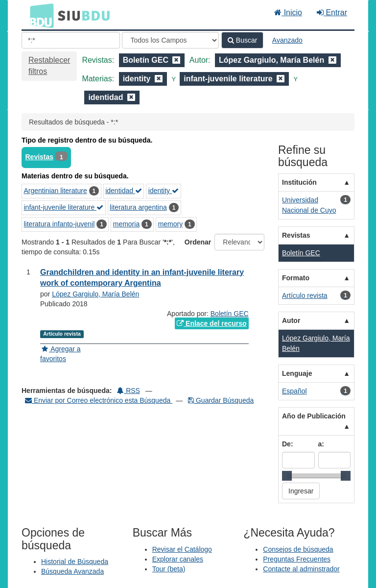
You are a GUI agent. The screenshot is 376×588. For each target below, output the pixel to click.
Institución (299, 182)
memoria (126, 224)
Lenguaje (297, 373)
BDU (39, 15)
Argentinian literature (56, 191)
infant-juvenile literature (64, 207)
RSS (129, 391)
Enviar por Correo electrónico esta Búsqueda (99, 400)
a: (321, 444)
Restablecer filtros (49, 66)
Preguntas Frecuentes (297, 559)
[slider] (287, 476)
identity (164, 191)
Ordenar (198, 242)
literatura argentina (138, 207)
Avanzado (287, 40)
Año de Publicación (314, 416)
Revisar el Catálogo (182, 549)
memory (171, 224)
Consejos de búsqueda (298, 549)
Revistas (40, 157)
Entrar (332, 12)
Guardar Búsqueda (221, 400)
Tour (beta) (169, 569)
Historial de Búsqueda (75, 562)
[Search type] (170, 40)
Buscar (242, 40)
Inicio (288, 12)
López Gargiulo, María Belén (95, 294)
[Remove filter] (176, 60)
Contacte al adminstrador (301, 569)
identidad (124, 191)
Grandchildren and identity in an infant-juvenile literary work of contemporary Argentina (142, 278)
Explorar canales (178, 559)
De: (288, 444)
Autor (291, 320)
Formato (296, 278)
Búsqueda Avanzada (72, 571)
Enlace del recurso (211, 323)
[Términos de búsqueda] (71, 40)
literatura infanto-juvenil (59, 224)
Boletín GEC (230, 314)
